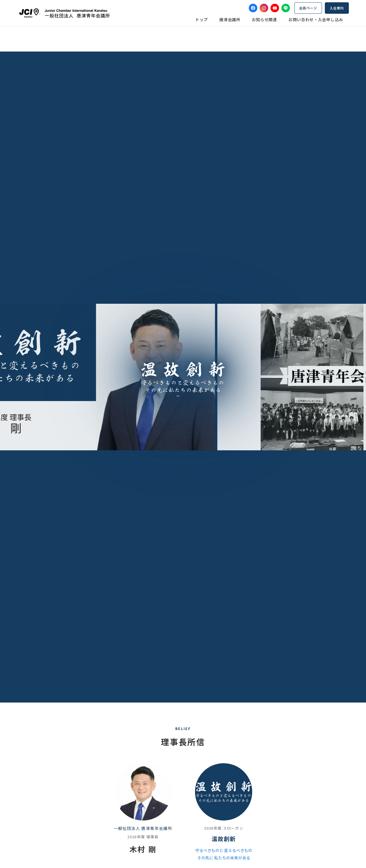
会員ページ (308, 8)
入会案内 (337, 8)
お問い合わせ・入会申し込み (316, 19)
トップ (202, 19)
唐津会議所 (230, 19)
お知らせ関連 (264, 19)
